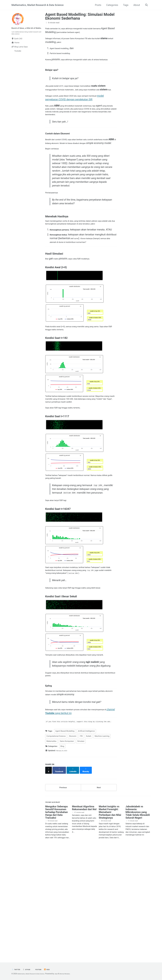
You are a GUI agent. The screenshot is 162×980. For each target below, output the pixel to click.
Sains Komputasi (67, 848)
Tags (124, 5)
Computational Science (56, 843)
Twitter (17, 970)
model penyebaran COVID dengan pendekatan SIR (73, 115)
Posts (97, 5)
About (135, 5)
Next (99, 893)
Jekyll (65, 974)
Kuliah (89, 843)
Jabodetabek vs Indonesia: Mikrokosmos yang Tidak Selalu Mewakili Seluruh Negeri (138, 921)
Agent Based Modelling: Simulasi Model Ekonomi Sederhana (80, 16)
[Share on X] (49, 876)
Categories (111, 5)
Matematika (51, 848)
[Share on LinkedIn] (76, 876)
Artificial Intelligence (86, 838)
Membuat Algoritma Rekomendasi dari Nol (84, 916)
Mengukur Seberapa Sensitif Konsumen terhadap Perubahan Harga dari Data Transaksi (56, 921)
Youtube (43, 970)
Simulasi (81, 848)
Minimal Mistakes (76, 974)
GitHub (29, 970)
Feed (53, 970)
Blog (62, 853)
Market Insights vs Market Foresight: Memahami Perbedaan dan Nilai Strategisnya (110, 921)
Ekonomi (73, 843)
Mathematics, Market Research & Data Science (38, 5)
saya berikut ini (83, 814)
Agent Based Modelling (65, 838)
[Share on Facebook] (61, 876)
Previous (63, 893)
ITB (81, 843)
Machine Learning (102, 843)
